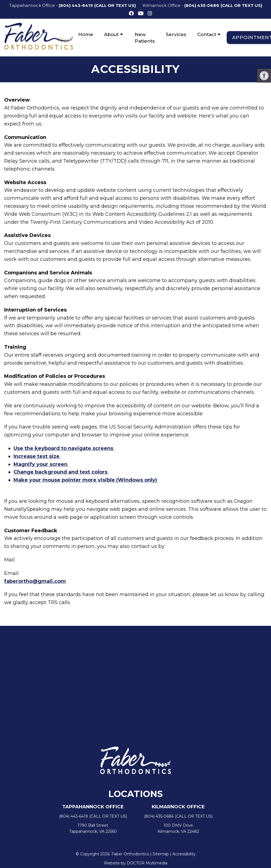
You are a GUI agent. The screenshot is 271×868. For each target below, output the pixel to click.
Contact (207, 34)
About (111, 34)
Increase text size (37, 457)
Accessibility (184, 855)
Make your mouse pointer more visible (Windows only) (85, 481)
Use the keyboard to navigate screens (64, 449)
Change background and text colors (61, 473)
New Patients (145, 38)
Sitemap (161, 855)
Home (86, 34)
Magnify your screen (41, 465)
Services (176, 34)
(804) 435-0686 (202, 5)
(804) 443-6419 (76, 5)
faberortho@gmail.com (35, 582)
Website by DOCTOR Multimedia (136, 863)
